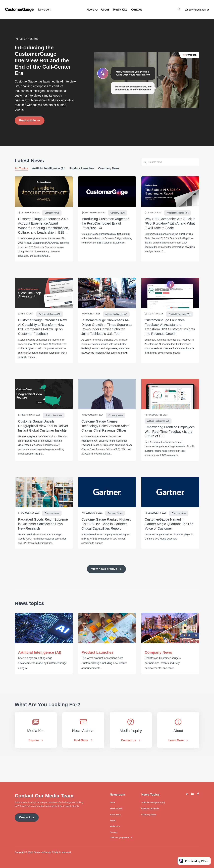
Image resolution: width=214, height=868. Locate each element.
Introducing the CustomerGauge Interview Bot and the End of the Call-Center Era (43, 60)
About (105, 10)
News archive (116, 808)
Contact (137, 10)
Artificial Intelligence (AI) (40, 652)
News (90, 10)
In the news (115, 814)
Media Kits (120, 10)
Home (112, 802)
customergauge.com (195, 10)
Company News (158, 652)
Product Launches (97, 652)
